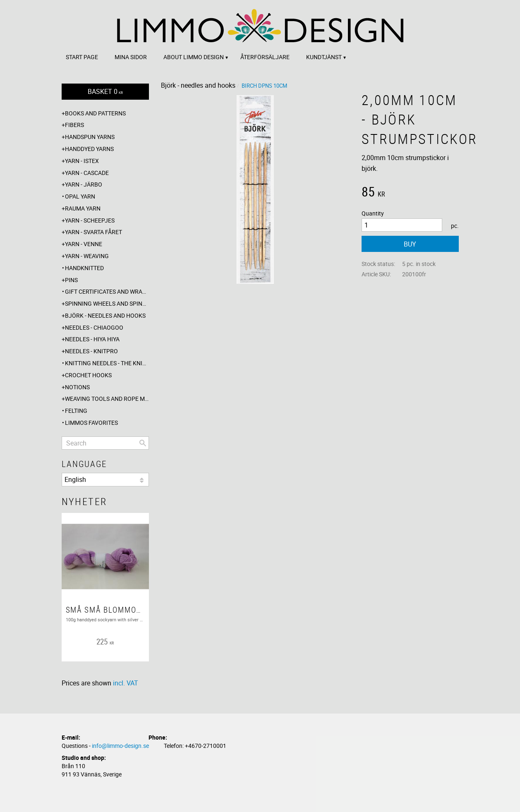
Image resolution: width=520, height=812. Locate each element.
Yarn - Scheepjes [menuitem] (90, 220)
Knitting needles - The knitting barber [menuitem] (107, 363)
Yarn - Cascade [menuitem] (87, 173)
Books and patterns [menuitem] (95, 113)
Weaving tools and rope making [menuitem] (107, 399)
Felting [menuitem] (76, 411)
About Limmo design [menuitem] (194, 57)
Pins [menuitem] (71, 280)
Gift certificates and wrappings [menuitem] (107, 291)
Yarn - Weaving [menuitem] (87, 256)
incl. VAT (126, 683)
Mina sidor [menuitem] (131, 57)
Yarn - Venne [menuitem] (84, 244)
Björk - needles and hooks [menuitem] (105, 315)
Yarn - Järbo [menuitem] (84, 184)
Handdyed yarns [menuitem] (89, 149)
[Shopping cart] (105, 92)
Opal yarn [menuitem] (80, 196)
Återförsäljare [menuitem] (265, 57)
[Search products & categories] (105, 443)
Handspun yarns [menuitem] (90, 137)
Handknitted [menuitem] (84, 268)
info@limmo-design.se (120, 746)
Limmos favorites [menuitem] (91, 423)
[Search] (143, 443)
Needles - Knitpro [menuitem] (91, 351)
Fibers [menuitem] (74, 125)
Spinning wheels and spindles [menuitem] (107, 303)
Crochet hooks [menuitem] (88, 375)
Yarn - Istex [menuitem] (82, 161)
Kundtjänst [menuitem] (324, 57)
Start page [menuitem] (82, 57)
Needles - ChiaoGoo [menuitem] (94, 327)
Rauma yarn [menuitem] (83, 208)
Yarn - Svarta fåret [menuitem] (93, 232)
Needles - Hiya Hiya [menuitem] (92, 339)
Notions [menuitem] (77, 387)
